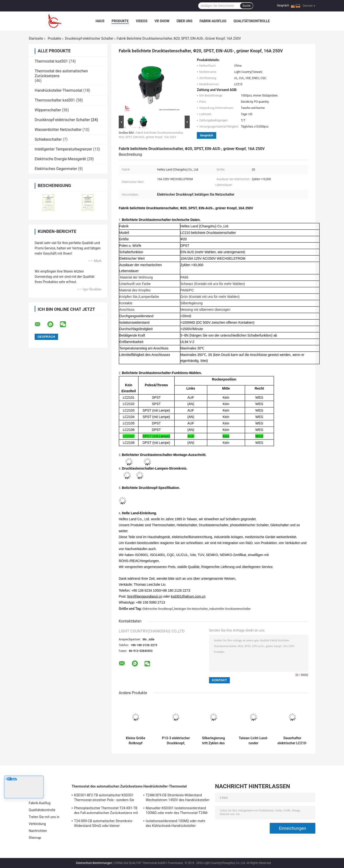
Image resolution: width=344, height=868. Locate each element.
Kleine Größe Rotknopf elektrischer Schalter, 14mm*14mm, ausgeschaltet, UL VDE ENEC (135, 741)
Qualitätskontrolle (252, 21)
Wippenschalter (48, 110)
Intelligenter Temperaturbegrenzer (63, 149)
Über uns (184, 21)
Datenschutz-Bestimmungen (94, 863)
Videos (142, 21)
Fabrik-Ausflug (213, 21)
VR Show (162, 21)
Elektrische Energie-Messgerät (60, 159)
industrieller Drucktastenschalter (230, 609)
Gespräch (283, 5)
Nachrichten (38, 831)
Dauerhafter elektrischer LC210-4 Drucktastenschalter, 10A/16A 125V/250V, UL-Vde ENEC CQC (292, 741)
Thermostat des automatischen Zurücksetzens (107, 786)
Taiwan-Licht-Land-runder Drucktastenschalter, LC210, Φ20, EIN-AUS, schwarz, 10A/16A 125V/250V (253, 741)
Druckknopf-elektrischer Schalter (89, 38)
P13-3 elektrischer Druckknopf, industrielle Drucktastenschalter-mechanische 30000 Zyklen (176, 741)
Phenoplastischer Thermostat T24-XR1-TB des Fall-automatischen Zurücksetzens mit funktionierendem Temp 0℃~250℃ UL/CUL (106, 811)
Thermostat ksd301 (51, 61)
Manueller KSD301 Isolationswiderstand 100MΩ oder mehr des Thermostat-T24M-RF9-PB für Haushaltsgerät (177, 811)
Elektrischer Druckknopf (158, 609)
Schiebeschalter (48, 139)
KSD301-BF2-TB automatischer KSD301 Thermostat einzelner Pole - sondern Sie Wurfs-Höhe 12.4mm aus (104, 798)
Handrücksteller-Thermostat (59, 90)
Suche (247, 6)
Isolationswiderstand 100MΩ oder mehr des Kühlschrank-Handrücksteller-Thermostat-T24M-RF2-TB (175, 824)
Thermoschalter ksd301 (55, 100)
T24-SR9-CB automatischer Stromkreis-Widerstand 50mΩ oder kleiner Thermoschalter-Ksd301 (103, 824)
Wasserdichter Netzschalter (58, 130)
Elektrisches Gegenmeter (56, 169)
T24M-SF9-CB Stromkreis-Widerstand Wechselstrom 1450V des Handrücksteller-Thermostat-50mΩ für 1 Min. (178, 798)
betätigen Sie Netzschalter (191, 609)
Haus (100, 21)
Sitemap (35, 838)
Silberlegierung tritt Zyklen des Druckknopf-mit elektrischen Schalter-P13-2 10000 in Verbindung (213, 741)
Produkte (120, 21)
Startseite (36, 38)
